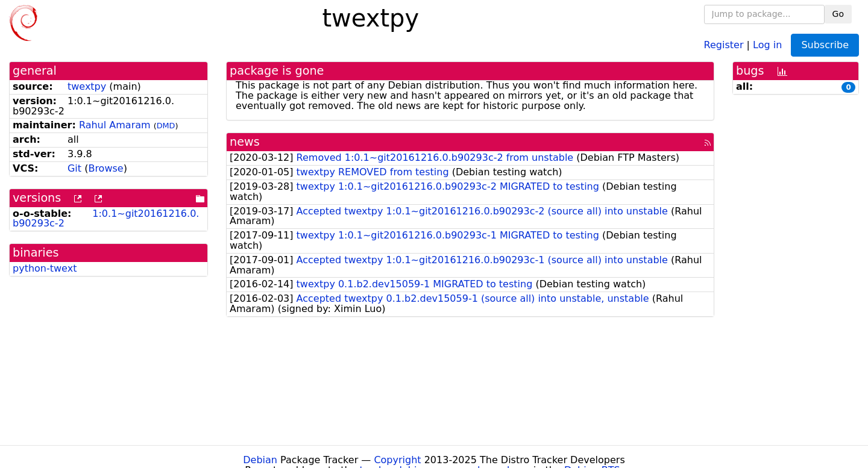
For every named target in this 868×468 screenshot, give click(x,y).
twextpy (87, 86)
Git (74, 168)
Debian (260, 460)
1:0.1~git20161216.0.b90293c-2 (106, 219)
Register (724, 44)
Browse (105, 168)
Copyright (397, 460)
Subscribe (825, 45)
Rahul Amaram (115, 125)
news (245, 142)
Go (838, 14)
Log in (767, 44)
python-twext (45, 268)
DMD (166, 126)
